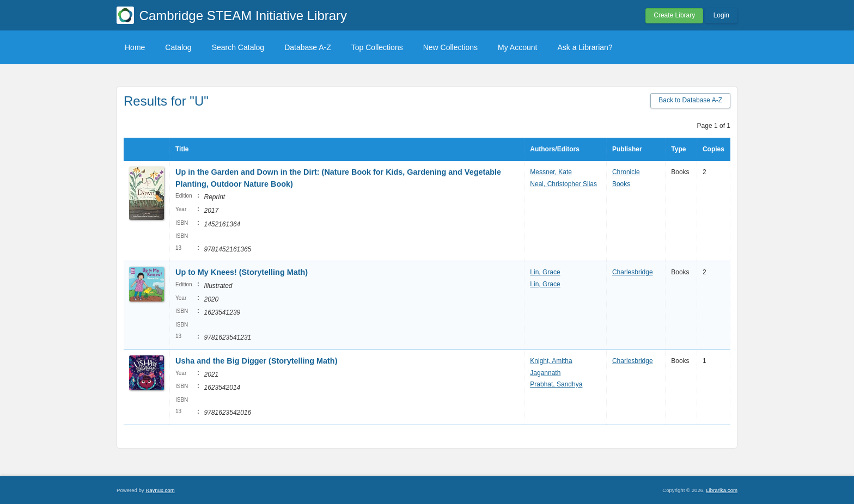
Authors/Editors (555, 149)
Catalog (178, 47)
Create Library (674, 15)
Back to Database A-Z (690, 100)
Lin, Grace (545, 272)
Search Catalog (238, 47)
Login (721, 15)
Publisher (627, 149)
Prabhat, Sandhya (556, 384)
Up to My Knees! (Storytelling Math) (242, 272)
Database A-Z (308, 47)
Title (182, 149)
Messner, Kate (551, 172)
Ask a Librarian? (585, 47)
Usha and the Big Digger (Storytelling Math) (256, 361)
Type (678, 149)
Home (135, 47)
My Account (517, 47)
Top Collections (377, 47)
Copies (713, 149)
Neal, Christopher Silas (563, 184)
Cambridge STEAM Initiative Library (243, 16)
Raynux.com (160, 490)
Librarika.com (722, 490)
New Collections (450, 47)
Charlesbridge (633, 272)
